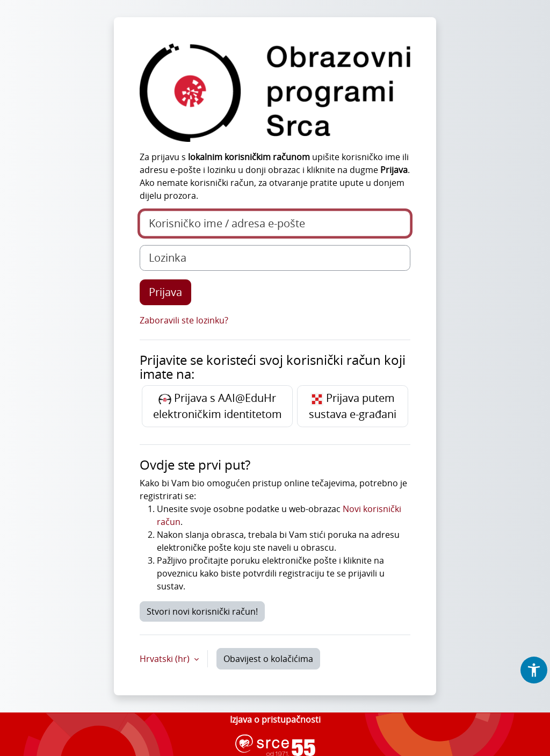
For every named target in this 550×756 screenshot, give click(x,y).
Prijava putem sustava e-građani (353, 406)
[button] (534, 670)
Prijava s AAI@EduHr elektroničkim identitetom (218, 406)
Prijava (165, 292)
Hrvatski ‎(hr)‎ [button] (166, 659)
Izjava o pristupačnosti (275, 719)
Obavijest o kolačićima (268, 659)
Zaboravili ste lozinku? (184, 320)
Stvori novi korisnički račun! (202, 611)
